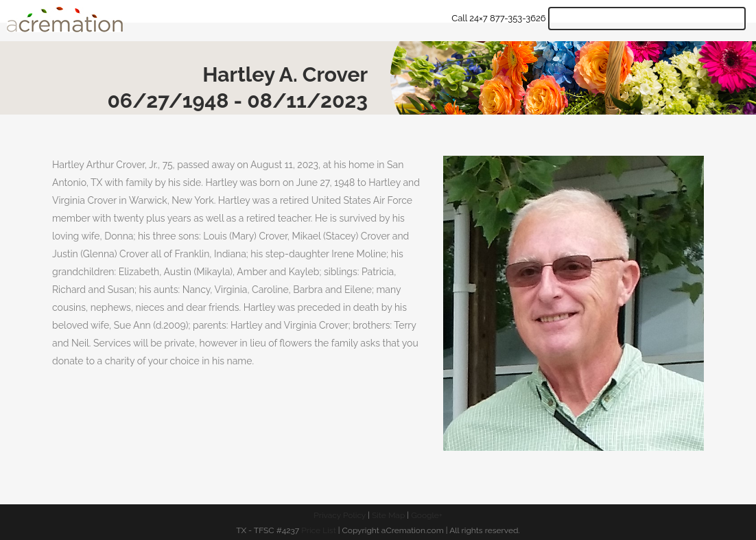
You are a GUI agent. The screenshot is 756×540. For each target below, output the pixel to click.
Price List (318, 530)
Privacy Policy (340, 515)
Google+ (427, 515)
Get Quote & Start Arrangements (647, 19)
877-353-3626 (518, 18)
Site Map (388, 515)
